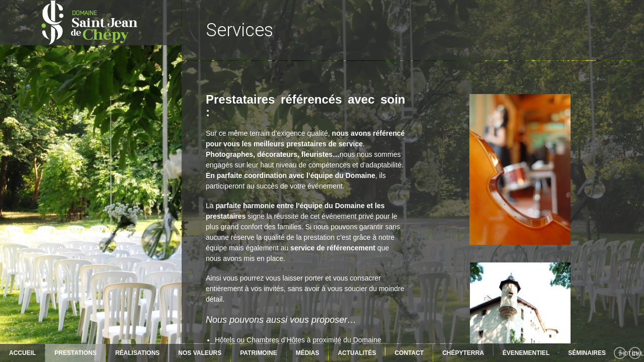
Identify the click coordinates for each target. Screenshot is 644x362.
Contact (409, 353)
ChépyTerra (463, 353)
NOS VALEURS (200, 353)
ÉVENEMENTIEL (526, 353)
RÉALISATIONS (137, 353)
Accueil (22, 353)
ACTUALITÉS (357, 353)
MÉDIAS (308, 353)
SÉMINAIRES (587, 353)
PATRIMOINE (259, 353)
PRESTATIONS (75, 353)
